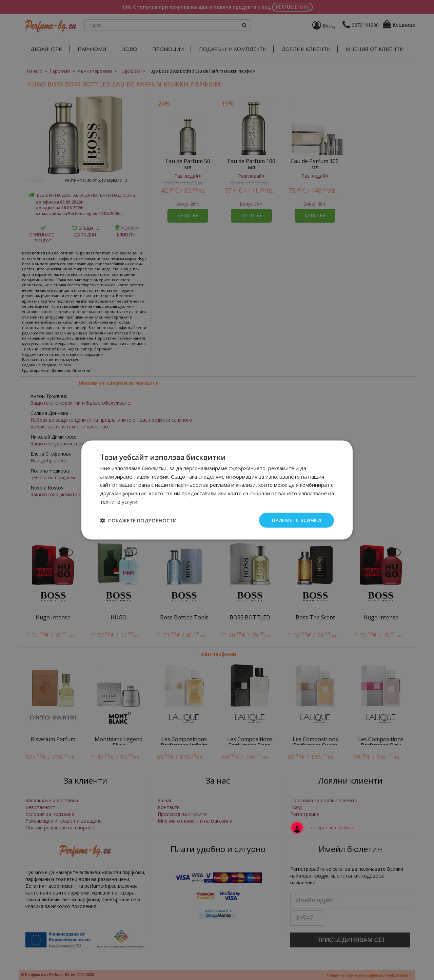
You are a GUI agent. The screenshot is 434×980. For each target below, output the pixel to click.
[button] (138, 520)
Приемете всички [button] (297, 520)
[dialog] (217, 490)
